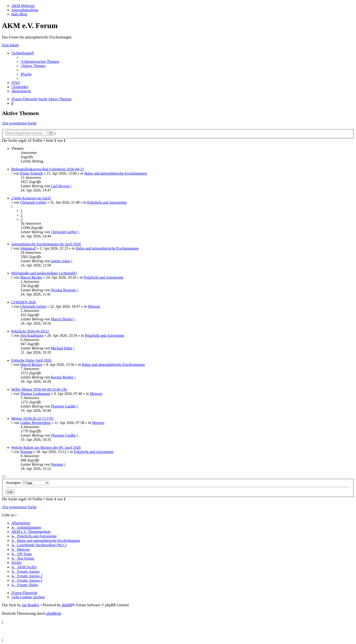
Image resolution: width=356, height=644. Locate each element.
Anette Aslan (60, 261)
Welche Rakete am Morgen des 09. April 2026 (46, 447)
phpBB (67, 605)
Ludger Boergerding (35, 423)
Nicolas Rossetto (63, 290)
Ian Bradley (31, 605)
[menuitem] (40, 62)
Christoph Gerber (33, 202)
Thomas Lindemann (35, 394)
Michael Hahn (61, 348)
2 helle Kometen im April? (31, 198)
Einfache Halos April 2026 (31, 360)
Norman (26, 452)
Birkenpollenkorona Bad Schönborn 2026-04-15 (48, 169)
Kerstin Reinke (62, 377)
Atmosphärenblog (25, 10)
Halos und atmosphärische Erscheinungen (116, 173)
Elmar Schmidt (31, 173)
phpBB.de (54, 613)
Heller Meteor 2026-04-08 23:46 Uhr (39, 389)
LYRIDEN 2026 (24, 302)
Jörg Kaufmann (32, 335)
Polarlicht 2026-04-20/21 (30, 331)
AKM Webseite (23, 6)
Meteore (94, 306)
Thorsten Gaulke (63, 406)
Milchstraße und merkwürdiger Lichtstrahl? (44, 273)
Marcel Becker (31, 277)
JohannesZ (28, 248)
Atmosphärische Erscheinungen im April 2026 (46, 244)
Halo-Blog (19, 14)
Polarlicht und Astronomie (107, 202)
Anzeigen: (27, 483)
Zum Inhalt (10, 45)
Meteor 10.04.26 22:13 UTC (33, 418)
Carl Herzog (60, 186)
